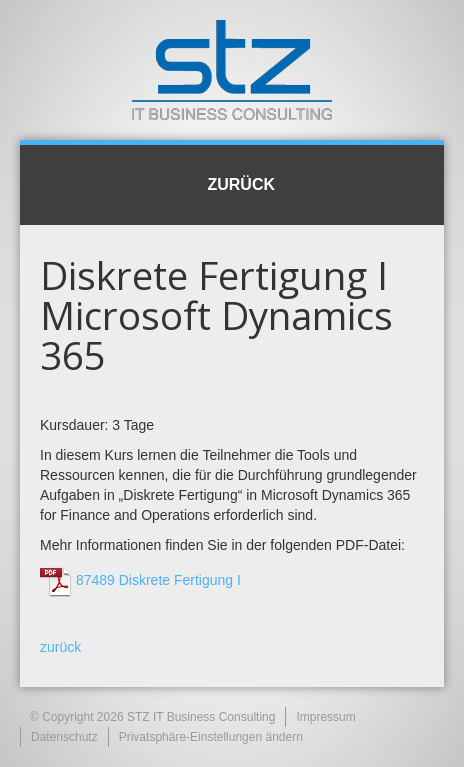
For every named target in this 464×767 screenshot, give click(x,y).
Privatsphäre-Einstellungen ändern (211, 737)
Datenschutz (64, 737)
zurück (60, 647)
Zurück (232, 184)
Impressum (325, 717)
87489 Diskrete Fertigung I (158, 580)
